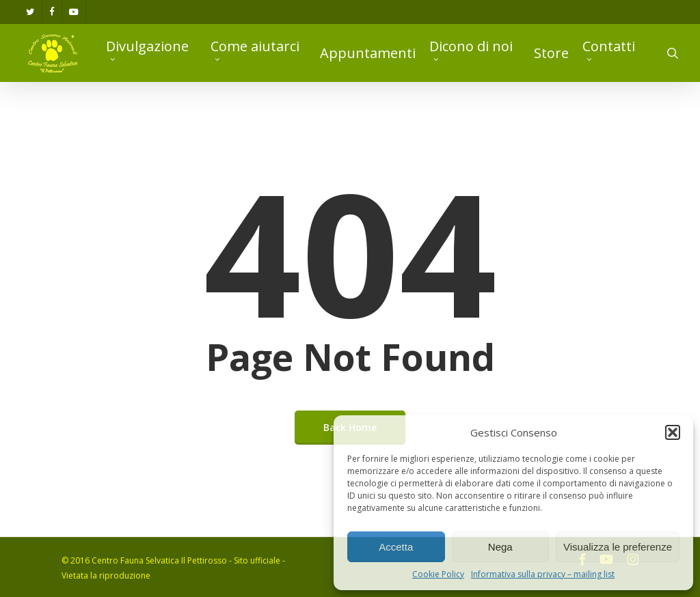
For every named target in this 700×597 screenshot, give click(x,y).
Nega (500, 547)
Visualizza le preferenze (618, 547)
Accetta (396, 547)
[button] (673, 432)
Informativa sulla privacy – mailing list (543, 574)
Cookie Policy (438, 574)
